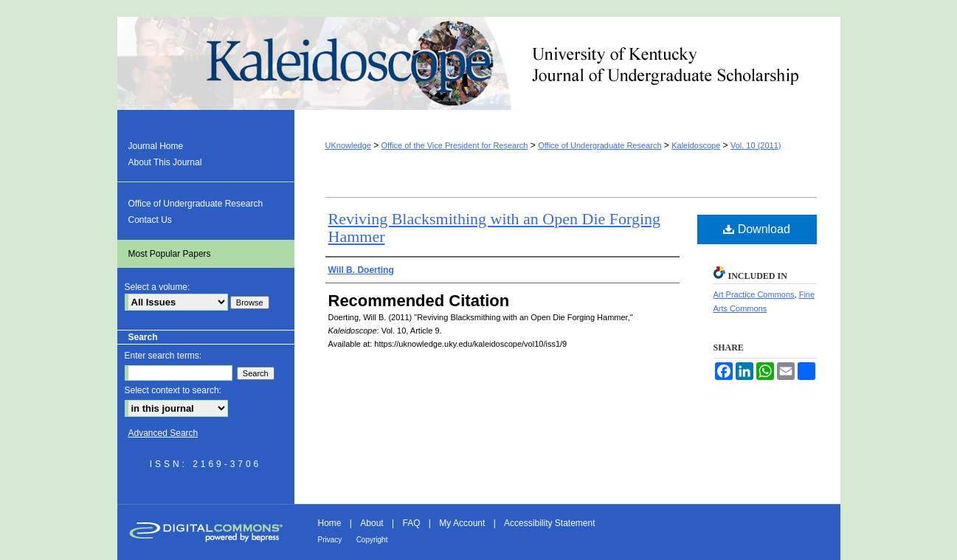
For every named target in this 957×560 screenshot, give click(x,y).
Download (757, 229)
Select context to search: (173, 390)
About (372, 523)
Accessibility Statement (549, 523)
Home (330, 523)
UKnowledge (348, 145)
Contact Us (150, 220)
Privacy (330, 540)
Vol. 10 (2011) (756, 145)
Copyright (372, 540)
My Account (462, 523)
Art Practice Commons (754, 294)
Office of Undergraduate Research (600, 145)
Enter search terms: (163, 356)
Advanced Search (163, 433)
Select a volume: (158, 287)
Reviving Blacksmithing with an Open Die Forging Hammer (495, 228)
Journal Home (156, 146)
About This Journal (165, 162)
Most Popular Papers (170, 254)
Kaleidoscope (479, 63)
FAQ (411, 523)
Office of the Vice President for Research (455, 145)
